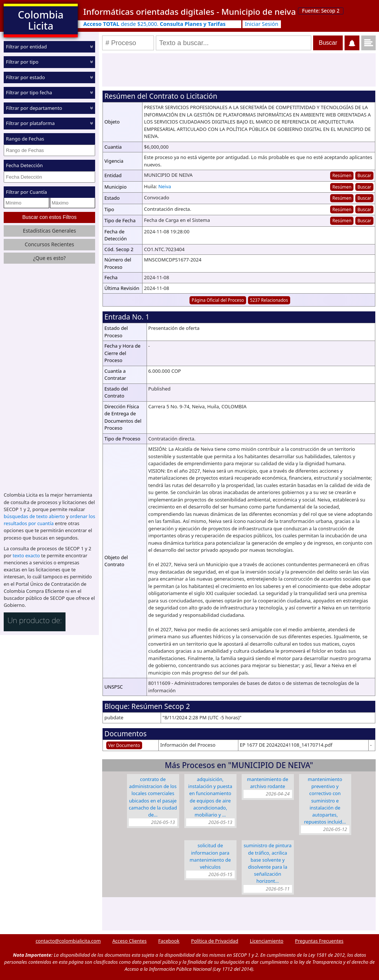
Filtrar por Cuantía (26, 192)
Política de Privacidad (214, 941)
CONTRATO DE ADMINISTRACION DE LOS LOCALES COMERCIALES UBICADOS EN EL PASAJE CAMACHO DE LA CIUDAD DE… (153, 797)
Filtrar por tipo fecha (29, 92)
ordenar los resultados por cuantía (49, 520)
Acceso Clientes (129, 941)
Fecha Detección (24, 165)
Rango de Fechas (25, 139)
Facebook (169, 941)
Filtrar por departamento (34, 108)
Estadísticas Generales (50, 231)
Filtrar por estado (25, 77)
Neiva (165, 186)
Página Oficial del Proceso (218, 300)
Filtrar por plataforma (30, 123)
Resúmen (342, 175)
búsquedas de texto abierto (34, 516)
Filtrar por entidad (26, 47)
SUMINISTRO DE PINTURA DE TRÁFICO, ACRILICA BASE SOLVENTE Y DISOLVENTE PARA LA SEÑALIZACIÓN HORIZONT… (268, 863)
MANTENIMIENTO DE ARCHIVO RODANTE (267, 783)
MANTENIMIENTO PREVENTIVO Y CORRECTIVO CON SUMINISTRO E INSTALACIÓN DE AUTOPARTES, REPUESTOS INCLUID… (325, 800)
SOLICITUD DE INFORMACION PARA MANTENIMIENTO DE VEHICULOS (210, 856)
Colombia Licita (41, 20)
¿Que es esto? (49, 258)
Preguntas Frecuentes (319, 941)
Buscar (364, 175)
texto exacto (26, 555)
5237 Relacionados (269, 300)
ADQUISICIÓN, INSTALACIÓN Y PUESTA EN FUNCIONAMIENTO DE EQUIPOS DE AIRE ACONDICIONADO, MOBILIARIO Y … (210, 797)
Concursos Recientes (49, 244)
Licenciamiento (267, 941)
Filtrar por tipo (22, 62)
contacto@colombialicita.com (68, 941)
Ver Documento (124, 745)
